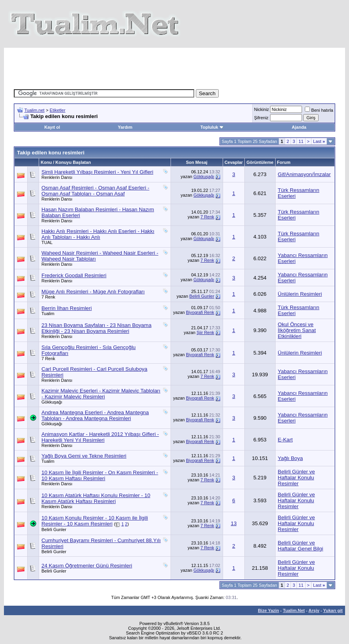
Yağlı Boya (290, 458)
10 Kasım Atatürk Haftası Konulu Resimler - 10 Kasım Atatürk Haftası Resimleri (96, 498)
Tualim (48, 314)
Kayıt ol (52, 127)
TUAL (47, 242)
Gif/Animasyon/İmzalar (304, 174)
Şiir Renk (205, 332)
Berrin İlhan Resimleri (67, 308)
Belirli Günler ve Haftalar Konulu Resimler (296, 478)
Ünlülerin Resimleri (300, 294)
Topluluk (212, 127)
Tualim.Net (294, 610)
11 (301, 141)
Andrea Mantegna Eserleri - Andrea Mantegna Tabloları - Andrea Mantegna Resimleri (95, 415)
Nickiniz (261, 109)
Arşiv (314, 610)
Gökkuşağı (204, 176)
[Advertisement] (174, 66)
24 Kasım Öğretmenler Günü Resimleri (87, 566)
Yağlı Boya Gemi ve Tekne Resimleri (84, 456)
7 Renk (207, 217)
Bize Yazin (268, 610)
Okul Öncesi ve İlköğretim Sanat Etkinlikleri (297, 330)
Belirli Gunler (202, 296)
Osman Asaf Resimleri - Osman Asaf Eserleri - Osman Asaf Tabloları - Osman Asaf (95, 191)
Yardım (125, 127)
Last (319, 141)
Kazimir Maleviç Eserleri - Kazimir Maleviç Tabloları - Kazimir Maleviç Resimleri (101, 394)
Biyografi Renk (200, 312)
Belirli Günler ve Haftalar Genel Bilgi (301, 546)
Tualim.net (35, 110)
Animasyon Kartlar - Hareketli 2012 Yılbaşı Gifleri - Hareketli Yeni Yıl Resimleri (100, 437)
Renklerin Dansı (57, 177)
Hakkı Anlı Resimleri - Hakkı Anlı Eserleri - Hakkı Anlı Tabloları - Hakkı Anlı (98, 234)
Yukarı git (333, 610)
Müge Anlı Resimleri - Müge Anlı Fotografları (93, 292)
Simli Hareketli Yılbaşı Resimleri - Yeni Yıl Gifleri (97, 172)
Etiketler (58, 110)
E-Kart (285, 440)
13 (234, 523)
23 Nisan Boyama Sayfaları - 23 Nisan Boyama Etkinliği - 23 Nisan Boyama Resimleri (97, 328)
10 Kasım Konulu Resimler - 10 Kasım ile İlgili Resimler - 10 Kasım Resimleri (95, 521)
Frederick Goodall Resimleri (74, 275)
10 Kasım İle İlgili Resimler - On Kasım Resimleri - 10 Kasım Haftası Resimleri (100, 475)
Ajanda (299, 127)
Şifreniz (261, 118)
